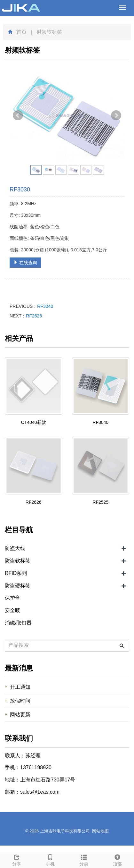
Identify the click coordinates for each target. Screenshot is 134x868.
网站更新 (20, 715)
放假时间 (20, 701)
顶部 (117, 859)
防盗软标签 (18, 561)
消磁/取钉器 (18, 623)
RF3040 (45, 306)
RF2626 (34, 316)
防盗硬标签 (18, 586)
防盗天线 (15, 548)
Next (116, 115)
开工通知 (20, 687)
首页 (21, 32)
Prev (18, 115)
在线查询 (25, 263)
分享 (17, 859)
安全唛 (12, 610)
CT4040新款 (34, 422)
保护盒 (12, 598)
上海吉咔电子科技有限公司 (65, 831)
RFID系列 (16, 573)
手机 (50, 859)
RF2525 (100, 502)
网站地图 (100, 831)
